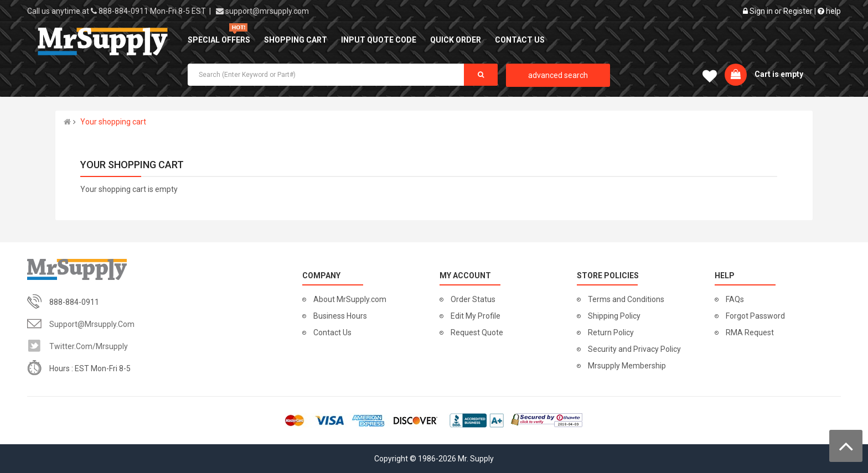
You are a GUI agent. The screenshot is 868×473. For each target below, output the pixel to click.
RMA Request (750, 332)
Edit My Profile (476, 316)
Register (798, 11)
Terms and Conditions (626, 299)
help (829, 11)
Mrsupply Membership (627, 366)
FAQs (735, 299)
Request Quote (477, 332)
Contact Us (332, 332)
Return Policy (611, 332)
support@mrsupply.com (267, 11)
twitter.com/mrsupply (89, 346)
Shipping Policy (614, 316)
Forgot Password (755, 316)
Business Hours (340, 316)
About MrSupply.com (350, 299)
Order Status (473, 299)
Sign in (761, 11)
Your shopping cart (113, 122)
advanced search (558, 75)
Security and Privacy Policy (634, 349)
